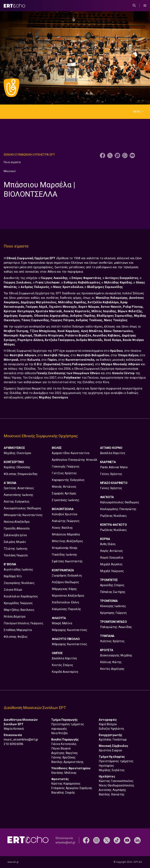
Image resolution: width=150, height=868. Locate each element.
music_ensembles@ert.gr (21, 740)
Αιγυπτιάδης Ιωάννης (18, 569)
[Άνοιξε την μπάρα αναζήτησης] (134, 6)
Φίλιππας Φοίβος (16, 637)
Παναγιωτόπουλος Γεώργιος (24, 623)
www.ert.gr (13, 862)
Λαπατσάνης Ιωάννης (19, 495)
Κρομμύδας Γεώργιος (18, 603)
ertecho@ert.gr (65, 843)
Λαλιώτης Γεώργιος (66, 521)
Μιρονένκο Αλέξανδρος (68, 596)
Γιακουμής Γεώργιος (66, 466)
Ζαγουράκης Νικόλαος (19, 583)
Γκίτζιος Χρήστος (64, 473)
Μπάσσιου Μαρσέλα (66, 534)
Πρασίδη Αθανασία (17, 528)
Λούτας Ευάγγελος (17, 502)
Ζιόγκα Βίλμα (13, 590)
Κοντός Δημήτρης (112, 669)
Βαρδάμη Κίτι (13, 576)
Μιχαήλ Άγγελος (111, 564)
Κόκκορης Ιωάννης (113, 606)
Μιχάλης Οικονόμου (17, 453)
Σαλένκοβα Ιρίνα (15, 535)
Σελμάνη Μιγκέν (15, 542)
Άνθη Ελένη (108, 544)
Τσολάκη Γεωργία (16, 555)
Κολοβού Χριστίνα (64, 514)
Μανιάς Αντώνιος (64, 487)
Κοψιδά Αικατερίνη (65, 672)
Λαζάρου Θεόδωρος (65, 582)
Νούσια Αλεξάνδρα (17, 522)
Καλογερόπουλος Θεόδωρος (120, 502)
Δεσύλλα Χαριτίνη (64, 658)
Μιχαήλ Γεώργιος (112, 571)
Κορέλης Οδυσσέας (17, 467)
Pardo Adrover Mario (114, 467)
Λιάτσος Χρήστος (112, 641)
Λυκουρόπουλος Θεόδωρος (23, 508)
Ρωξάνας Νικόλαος (113, 516)
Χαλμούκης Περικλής (66, 609)
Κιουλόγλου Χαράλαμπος (21, 596)
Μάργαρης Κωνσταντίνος (70, 630)
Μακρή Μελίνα (62, 623)
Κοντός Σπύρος (63, 665)
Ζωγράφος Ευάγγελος (67, 575)
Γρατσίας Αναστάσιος (19, 488)
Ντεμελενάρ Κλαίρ (65, 548)
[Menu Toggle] (145, 6)
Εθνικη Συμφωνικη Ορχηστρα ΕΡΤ (29, 155)
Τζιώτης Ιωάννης (16, 549)
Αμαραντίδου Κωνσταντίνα (71, 453)
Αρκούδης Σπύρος (112, 585)
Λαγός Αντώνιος (112, 551)
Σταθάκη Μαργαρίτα (18, 630)
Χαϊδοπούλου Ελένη (65, 602)
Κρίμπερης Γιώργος (113, 613)
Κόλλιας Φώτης (111, 662)
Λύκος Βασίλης (62, 528)
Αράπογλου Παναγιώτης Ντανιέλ (75, 460)
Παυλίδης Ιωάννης (64, 555)
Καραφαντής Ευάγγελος (68, 480)
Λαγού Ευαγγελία (112, 558)
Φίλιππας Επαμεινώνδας (21, 474)
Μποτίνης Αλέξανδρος (67, 541)
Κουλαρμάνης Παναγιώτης (118, 509)
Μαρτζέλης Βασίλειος (19, 610)
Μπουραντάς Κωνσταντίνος (23, 515)
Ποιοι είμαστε (12, 162)
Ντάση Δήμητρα (15, 617)
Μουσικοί (10, 171)
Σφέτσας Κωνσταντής (67, 561)
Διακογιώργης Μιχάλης (116, 655)
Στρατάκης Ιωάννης (65, 500)
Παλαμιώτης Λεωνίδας (116, 627)
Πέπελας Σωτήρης (113, 592)
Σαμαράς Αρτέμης (64, 493)
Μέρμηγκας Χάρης (64, 589)
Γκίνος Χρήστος (111, 474)
